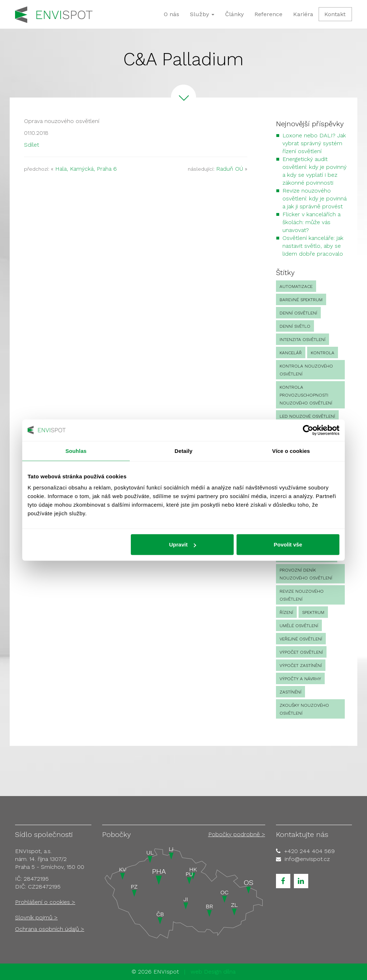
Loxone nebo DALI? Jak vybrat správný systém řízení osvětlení (314, 143)
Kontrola (323, 353)
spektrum (313, 612)
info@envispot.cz (307, 859)
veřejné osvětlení (301, 639)
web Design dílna (213, 972)
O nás (171, 14)
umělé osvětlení (299, 626)
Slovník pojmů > (36, 917)
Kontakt (335, 14)
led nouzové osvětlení (307, 416)
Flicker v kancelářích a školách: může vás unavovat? (311, 222)
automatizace (296, 287)
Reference (268, 14)
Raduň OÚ (230, 169)
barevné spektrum (301, 300)
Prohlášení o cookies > (45, 902)
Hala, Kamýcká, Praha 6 (86, 169)
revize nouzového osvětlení (302, 595)
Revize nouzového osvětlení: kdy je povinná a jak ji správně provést (314, 198)
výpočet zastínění (301, 666)
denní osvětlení (298, 313)
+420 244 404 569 (309, 851)
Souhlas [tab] (76, 451)
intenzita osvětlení (302, 340)
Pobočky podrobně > (237, 834)
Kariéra (303, 14)
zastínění (290, 692)
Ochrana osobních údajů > (50, 929)
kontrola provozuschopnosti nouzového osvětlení (306, 395)
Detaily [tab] (183, 451)
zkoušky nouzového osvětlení (304, 709)
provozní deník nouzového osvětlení (306, 574)
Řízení (286, 612)
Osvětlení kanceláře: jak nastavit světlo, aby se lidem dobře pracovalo (313, 246)
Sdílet (32, 145)
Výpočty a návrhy (300, 679)
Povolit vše (288, 545)
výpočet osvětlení (301, 652)
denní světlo (295, 326)
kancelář (291, 353)
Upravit (183, 545)
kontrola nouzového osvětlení (306, 370)
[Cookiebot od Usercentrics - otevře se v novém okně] (308, 430)
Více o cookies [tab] (291, 451)
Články (234, 14)
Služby (202, 14)
